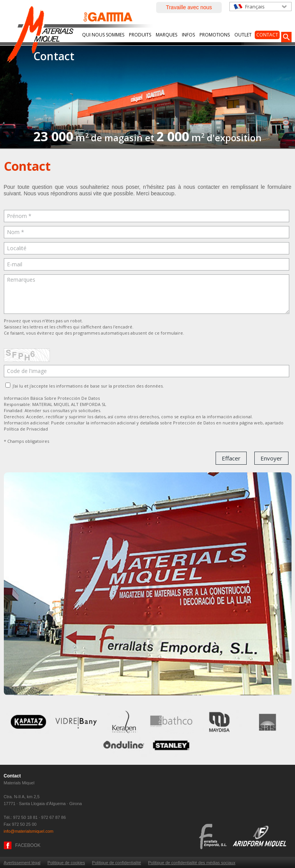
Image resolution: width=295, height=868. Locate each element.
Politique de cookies (66, 863)
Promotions (215, 35)
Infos (188, 35)
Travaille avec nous (189, 7)
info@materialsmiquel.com (29, 831)
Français (255, 7)
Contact (267, 35)
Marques (166, 35)
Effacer (231, 458)
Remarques (147, 294)
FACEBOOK (28, 845)
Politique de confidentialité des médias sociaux (192, 863)
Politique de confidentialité (117, 863)
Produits (140, 35)
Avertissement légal (22, 863)
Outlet (243, 35)
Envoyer (271, 458)
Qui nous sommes (103, 35)
